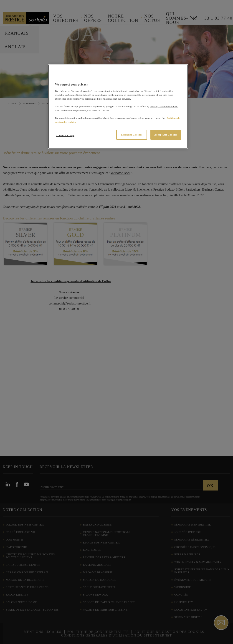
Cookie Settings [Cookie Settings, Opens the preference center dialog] (65, 135)
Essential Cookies (132, 135)
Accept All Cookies (166, 135)
